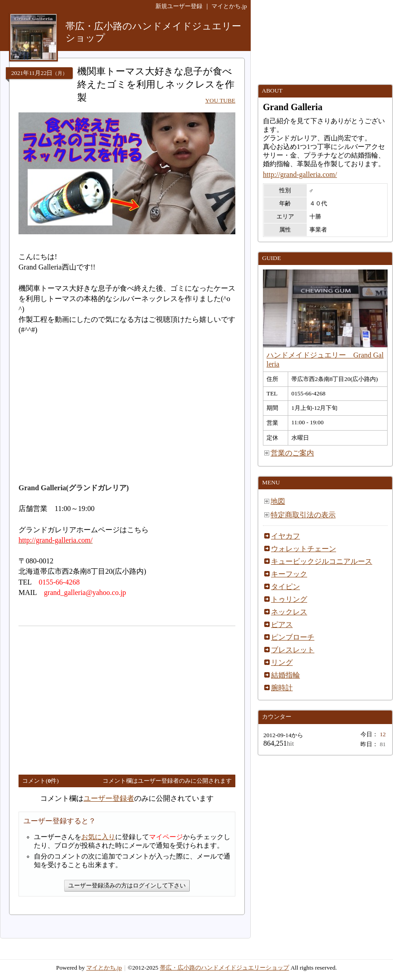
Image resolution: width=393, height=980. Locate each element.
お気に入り (98, 837)
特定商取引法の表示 (303, 515)
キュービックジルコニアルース (322, 561)
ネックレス (289, 612)
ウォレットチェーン (304, 549)
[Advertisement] (94, 697)
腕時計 (282, 688)
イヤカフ (285, 536)
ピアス (282, 625)
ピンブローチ (293, 637)
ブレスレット (293, 650)
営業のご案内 (292, 453)
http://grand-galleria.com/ (300, 174)
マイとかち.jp (229, 6)
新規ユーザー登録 (179, 6)
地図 (278, 501)
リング (282, 662)
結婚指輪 (285, 675)
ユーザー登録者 (109, 798)
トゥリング (289, 599)
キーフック (289, 574)
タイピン (285, 587)
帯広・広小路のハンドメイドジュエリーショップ (225, 968)
